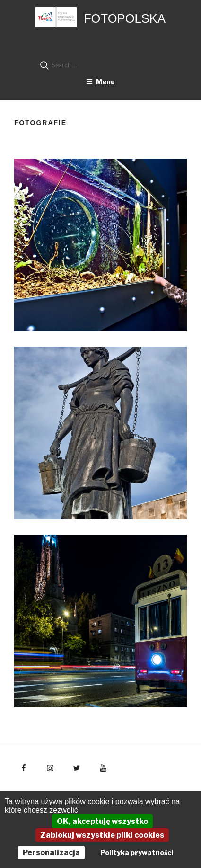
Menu (100, 82)
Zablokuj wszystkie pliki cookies (102, 835)
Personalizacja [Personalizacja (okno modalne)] (51, 853)
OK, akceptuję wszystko (102, 821)
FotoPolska (125, 18)
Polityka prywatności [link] (137, 853)
